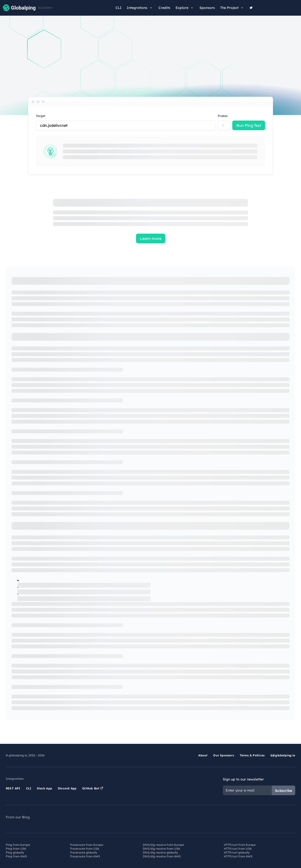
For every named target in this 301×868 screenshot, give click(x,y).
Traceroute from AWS (85, 856)
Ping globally (15, 852)
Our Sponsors (223, 755)
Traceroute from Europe (87, 845)
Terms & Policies (252, 755)
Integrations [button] (140, 8)
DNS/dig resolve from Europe (163, 845)
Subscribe (284, 791)
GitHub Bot (93, 788)
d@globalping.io (283, 755)
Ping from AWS (16, 856)
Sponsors (207, 8)
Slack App (44, 788)
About (203, 755)
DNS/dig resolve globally (160, 852)
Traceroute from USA (85, 849)
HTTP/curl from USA (238, 849)
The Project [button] (232, 8)
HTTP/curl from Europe (240, 845)
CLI (119, 8)
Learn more (151, 238)
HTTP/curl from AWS (238, 856)
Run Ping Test (249, 125)
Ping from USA (16, 849)
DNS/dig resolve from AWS (162, 856)
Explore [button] (185, 8)
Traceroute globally (84, 852)
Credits (164, 8)
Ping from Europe (18, 845)
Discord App (67, 788)
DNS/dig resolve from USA (161, 849)
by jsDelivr (45, 8)
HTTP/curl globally (237, 852)
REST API (13, 788)
